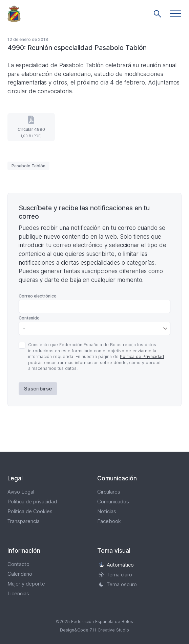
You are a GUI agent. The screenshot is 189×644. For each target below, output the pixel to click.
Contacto (18, 564)
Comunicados (113, 502)
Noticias (107, 511)
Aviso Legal (21, 492)
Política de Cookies (30, 511)
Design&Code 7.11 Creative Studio (94, 630)
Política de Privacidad (142, 356)
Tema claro (115, 575)
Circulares (109, 492)
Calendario (20, 574)
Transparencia (24, 521)
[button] (175, 14)
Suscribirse (38, 389)
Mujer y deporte (26, 584)
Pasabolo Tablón (28, 166)
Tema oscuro (118, 584)
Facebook (109, 521)
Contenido (29, 318)
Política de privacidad (32, 502)
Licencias (18, 593)
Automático (116, 565)
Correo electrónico (38, 296)
